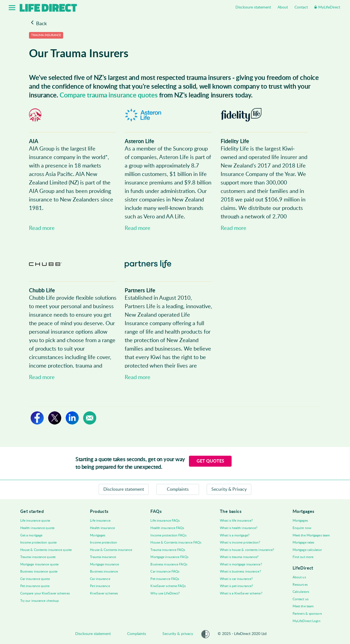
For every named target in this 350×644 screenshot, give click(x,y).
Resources (300, 585)
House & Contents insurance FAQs (176, 542)
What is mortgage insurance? (241, 564)
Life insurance (100, 521)
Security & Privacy (229, 489)
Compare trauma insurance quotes (109, 96)
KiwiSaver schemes (104, 593)
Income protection (103, 542)
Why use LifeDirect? (165, 593)
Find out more (303, 557)
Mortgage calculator (307, 550)
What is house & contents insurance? (247, 550)
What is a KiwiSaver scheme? (241, 593)
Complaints (178, 489)
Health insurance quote (37, 528)
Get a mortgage (31, 535)
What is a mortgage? (235, 535)
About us (299, 577)
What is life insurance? (236, 521)
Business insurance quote (39, 571)
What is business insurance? (240, 571)
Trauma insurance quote (38, 557)
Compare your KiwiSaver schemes (45, 593)
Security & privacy (178, 634)
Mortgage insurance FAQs (169, 557)
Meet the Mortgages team (311, 535)
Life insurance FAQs (165, 521)
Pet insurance (100, 586)
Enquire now (302, 528)
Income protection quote (38, 542)
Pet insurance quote (35, 586)
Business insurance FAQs (169, 564)
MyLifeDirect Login (307, 621)
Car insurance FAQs (165, 571)
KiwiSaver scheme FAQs (168, 586)
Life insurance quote (35, 521)
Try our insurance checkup (40, 601)
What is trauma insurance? (239, 557)
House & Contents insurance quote (46, 550)
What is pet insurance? (236, 586)
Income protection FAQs (168, 535)
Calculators (301, 592)
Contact (301, 7)
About (283, 7)
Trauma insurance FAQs (168, 550)
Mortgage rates (303, 542)
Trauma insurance (103, 557)
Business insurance (104, 571)
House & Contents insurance (111, 550)
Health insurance (102, 528)
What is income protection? (240, 542)
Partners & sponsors (307, 614)
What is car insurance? (236, 579)
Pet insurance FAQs (165, 579)
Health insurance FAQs (167, 528)
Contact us (301, 599)
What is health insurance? (239, 528)
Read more (42, 228)
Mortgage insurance (104, 564)
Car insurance (100, 579)
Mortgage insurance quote (39, 564)
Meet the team (303, 606)
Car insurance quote (35, 579)
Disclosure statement (253, 7)
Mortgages (98, 535)
